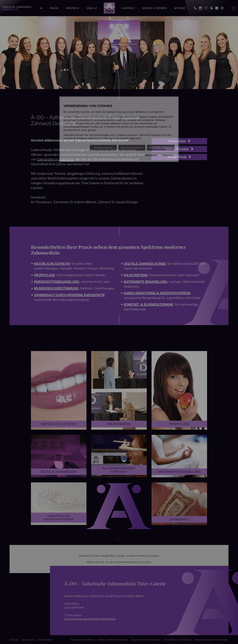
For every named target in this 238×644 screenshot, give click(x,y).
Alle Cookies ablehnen (132, 148)
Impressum (167, 155)
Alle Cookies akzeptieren (161, 148)
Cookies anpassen (103, 148)
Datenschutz (151, 155)
